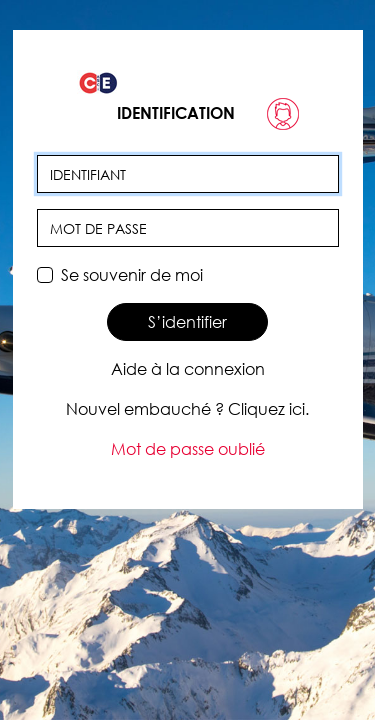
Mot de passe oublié (188, 449)
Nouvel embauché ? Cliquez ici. (187, 409)
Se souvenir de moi (132, 275)
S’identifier (187, 322)
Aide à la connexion (188, 369)
